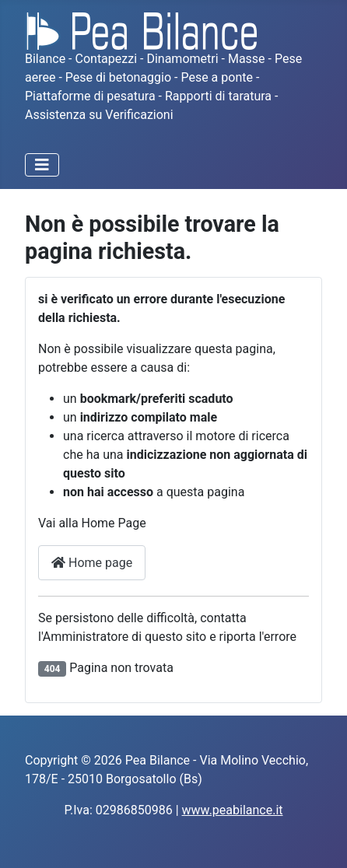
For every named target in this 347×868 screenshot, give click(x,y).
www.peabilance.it (233, 810)
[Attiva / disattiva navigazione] (42, 165)
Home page (92, 563)
